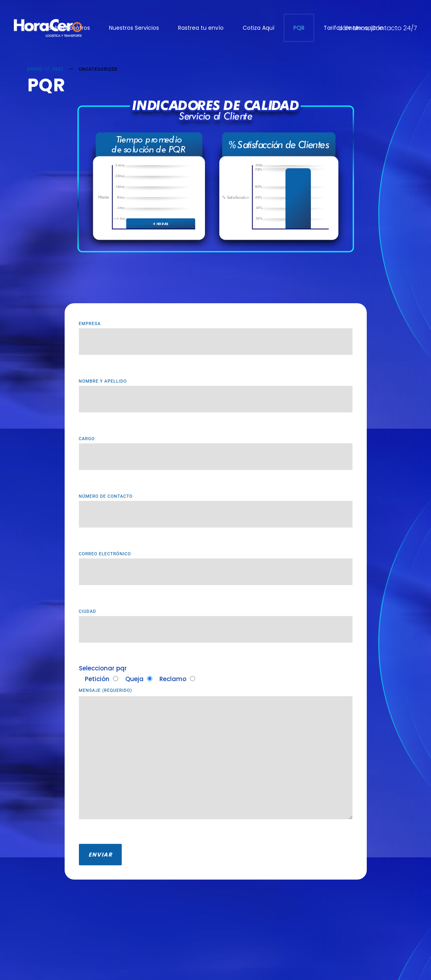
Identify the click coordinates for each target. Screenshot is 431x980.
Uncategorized (98, 69)
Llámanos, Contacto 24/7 (378, 28)
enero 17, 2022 (45, 69)
